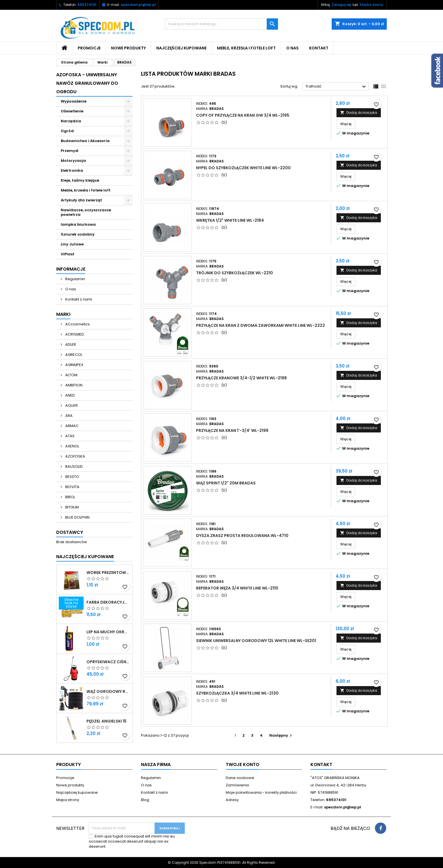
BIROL (70, 497)
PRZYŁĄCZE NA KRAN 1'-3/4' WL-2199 (232, 430)
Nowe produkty (128, 48)
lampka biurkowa (78, 224)
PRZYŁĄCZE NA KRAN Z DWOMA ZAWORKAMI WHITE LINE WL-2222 (260, 325)
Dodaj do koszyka (359, 113)
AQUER (71, 405)
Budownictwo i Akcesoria (85, 141)
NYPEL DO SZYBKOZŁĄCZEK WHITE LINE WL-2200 (243, 168)
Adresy (232, 800)
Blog (145, 800)
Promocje (89, 48)
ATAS (70, 436)
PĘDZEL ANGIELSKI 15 (107, 721)
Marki (63, 314)
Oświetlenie (72, 111)
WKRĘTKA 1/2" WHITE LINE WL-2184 (230, 220)
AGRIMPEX (74, 365)
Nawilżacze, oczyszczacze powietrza (86, 212)
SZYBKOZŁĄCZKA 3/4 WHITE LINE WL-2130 (237, 693)
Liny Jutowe (72, 244)
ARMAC (71, 426)
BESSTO (72, 477)
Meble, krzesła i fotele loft (246, 48)
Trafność (336, 87)
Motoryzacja (73, 161)
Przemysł (70, 151)
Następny (281, 735)
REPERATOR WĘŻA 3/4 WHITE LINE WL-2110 (237, 588)
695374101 (87, 5)
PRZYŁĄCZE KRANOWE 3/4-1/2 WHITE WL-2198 (241, 378)
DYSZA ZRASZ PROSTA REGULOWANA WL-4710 (242, 536)
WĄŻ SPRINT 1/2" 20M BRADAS (226, 483)
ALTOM (71, 375)
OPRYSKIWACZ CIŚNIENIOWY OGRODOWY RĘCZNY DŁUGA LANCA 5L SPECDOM (108, 662)
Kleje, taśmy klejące (80, 180)
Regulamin (75, 279)
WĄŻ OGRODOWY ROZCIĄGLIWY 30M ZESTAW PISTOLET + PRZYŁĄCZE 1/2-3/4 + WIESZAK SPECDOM (108, 691)
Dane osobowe (240, 778)
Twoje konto (243, 764)
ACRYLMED (74, 334)
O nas (292, 48)
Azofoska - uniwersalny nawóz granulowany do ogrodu (87, 83)
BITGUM (72, 507)
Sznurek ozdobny (78, 234)
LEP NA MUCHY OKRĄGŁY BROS (108, 632)
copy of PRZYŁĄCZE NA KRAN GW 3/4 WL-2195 (243, 115)
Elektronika (72, 170)
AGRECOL (73, 355)
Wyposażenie (74, 101)
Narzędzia (71, 121)
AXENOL (72, 446)
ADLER (70, 344)
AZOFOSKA (75, 456)
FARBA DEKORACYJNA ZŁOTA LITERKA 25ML (108, 602)
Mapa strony (68, 800)
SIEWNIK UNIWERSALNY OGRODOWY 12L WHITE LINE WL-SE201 (256, 641)
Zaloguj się (341, 5)
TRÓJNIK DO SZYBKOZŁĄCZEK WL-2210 (234, 273)
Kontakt (319, 48)
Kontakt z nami (78, 299)
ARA (69, 416)
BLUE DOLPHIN (77, 517)
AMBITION (73, 385)
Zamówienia (237, 785)
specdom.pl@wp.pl (138, 5)
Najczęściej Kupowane (85, 557)
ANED (70, 395)
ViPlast (68, 254)
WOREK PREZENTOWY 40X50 (108, 573)
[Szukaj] (221, 24)
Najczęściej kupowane (181, 48)
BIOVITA (72, 487)
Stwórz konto (371, 5)
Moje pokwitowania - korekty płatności (261, 792)
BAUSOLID (74, 466)
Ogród (67, 131)
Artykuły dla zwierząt (81, 200)
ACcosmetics (77, 324)
